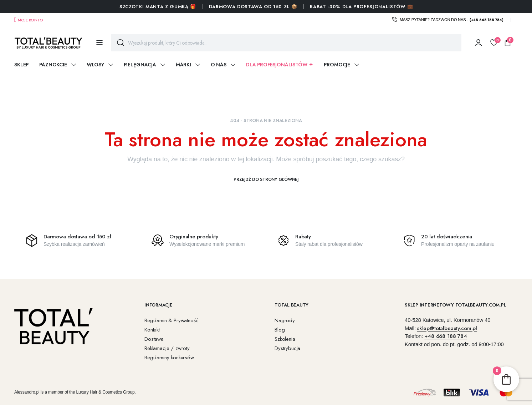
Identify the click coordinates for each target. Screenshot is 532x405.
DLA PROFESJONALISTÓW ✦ (280, 65)
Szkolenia (285, 339)
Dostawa (154, 339)
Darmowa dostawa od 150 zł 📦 (253, 7)
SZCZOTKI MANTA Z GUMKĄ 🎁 (158, 7)
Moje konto (30, 20)
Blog (280, 330)
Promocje (337, 65)
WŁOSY (95, 65)
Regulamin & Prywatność (171, 320)
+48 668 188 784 (446, 336)
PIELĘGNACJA (140, 65)
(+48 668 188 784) (487, 20)
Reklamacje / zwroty (167, 348)
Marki (183, 65)
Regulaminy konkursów (169, 358)
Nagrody (285, 320)
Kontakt (152, 330)
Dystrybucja (287, 348)
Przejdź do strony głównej (266, 179)
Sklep (21, 65)
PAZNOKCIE (53, 65)
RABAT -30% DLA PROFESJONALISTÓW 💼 (361, 7)
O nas (219, 65)
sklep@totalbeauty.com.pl (447, 328)
